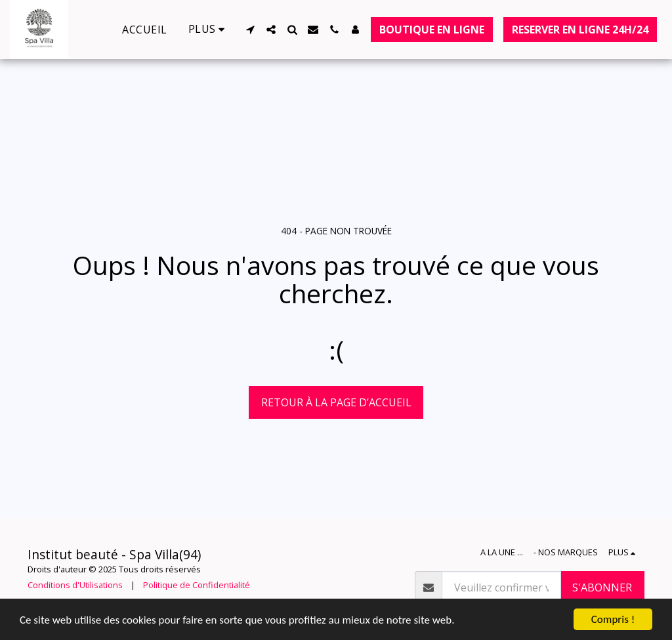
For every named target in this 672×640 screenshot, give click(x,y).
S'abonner (602, 587)
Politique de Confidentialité (197, 585)
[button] (250, 30)
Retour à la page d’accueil (336, 402)
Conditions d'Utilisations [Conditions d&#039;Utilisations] (75, 585)
